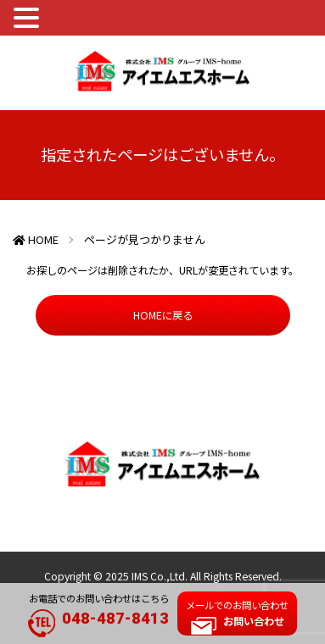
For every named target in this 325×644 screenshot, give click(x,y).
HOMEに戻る (163, 315)
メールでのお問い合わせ (237, 613)
